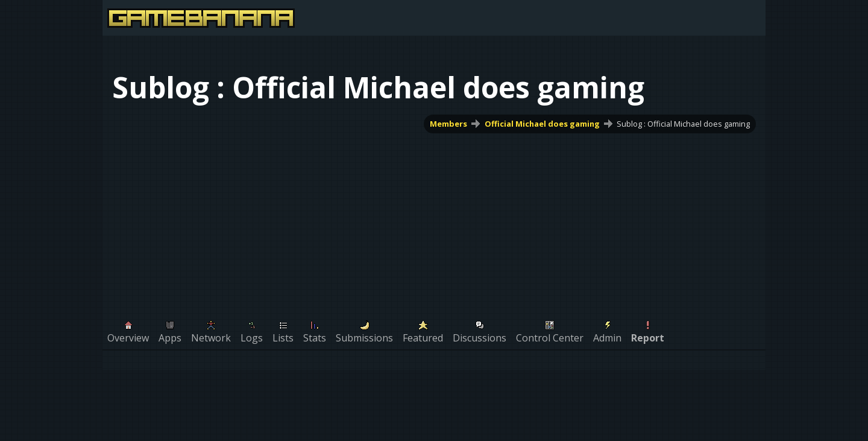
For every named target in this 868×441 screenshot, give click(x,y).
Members (448, 124)
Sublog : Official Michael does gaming (683, 124)
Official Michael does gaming (542, 124)
